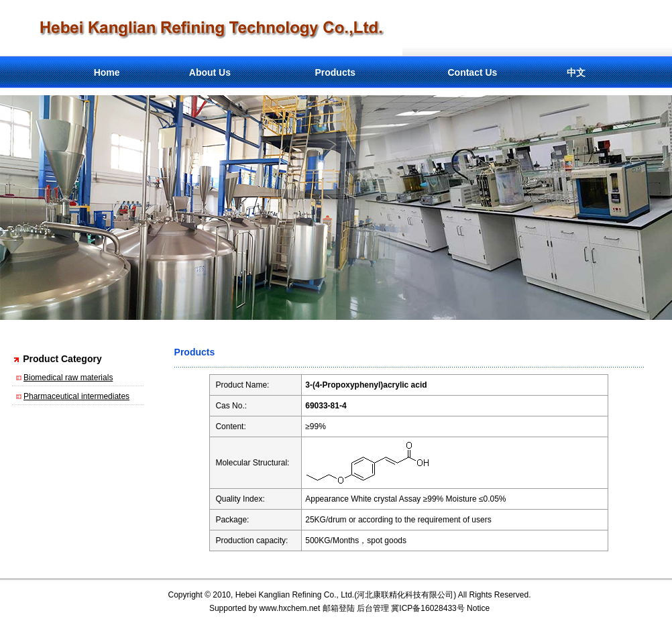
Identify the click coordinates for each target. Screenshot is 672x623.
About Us (210, 72)
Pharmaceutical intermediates (76, 396)
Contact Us (472, 72)
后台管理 (373, 608)
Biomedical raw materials (68, 378)
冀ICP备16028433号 (428, 608)
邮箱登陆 (339, 608)
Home (107, 72)
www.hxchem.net (290, 608)
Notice (478, 608)
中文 (576, 72)
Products (335, 72)
